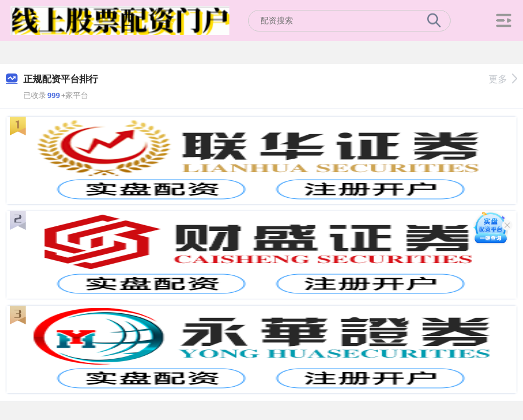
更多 (503, 79)
